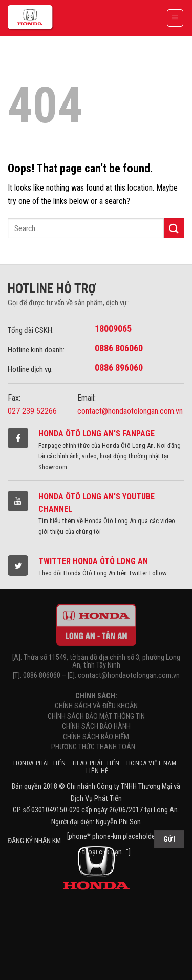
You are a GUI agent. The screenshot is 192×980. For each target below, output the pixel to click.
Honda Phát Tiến (39, 763)
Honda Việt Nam (152, 763)
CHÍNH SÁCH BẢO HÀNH (96, 727)
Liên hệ (97, 771)
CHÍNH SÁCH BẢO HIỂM (96, 737)
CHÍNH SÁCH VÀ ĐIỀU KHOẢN (96, 706)
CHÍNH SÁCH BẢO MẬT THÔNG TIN (96, 716)
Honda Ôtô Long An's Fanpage (97, 434)
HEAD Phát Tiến (96, 763)
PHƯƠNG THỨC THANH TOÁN (96, 747)
